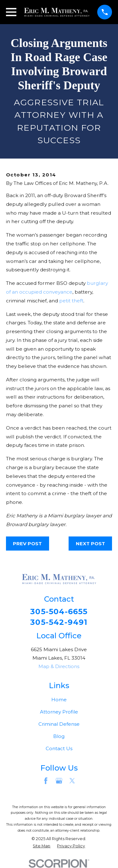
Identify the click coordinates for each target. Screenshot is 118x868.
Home (59, 700)
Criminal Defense (59, 724)
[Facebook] (46, 781)
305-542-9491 (59, 622)
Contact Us (59, 748)
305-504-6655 (59, 612)
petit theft (71, 301)
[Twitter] (72, 781)
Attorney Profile (59, 712)
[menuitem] (42, 846)
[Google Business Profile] (59, 781)
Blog (59, 736)
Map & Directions (59, 666)
